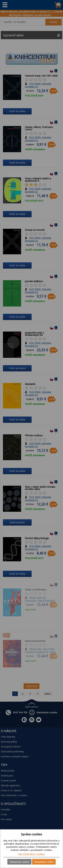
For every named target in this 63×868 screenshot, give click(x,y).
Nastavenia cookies (19, 862)
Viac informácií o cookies (31, 854)
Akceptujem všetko (44, 862)
